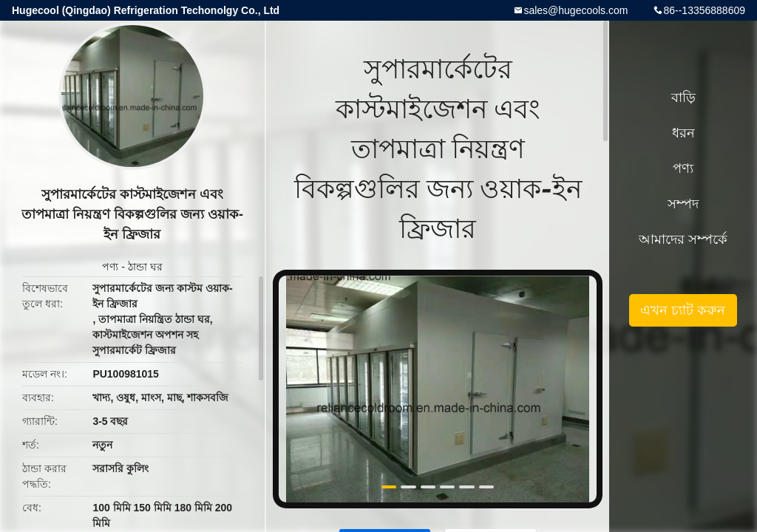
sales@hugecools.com (576, 10)
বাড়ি (683, 98)
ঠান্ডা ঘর (145, 267)
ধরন (683, 133)
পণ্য (110, 267)
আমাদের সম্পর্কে (683, 239)
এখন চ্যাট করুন (683, 310)
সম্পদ (683, 204)
